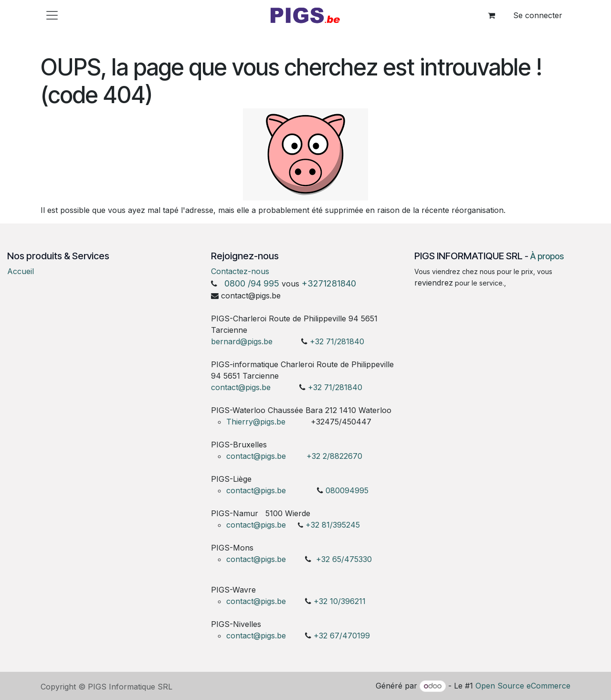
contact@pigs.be (241, 387)
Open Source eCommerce (523, 686)
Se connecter (538, 15)
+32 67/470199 (342, 636)
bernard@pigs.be (242, 341)
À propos (547, 256)
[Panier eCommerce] (491, 15)
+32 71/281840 (337, 341)
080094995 (347, 490)
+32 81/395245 (333, 525)
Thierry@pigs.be (256, 422)
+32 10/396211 (340, 601)
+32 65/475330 (344, 559)
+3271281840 (329, 283)
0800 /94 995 (252, 283)
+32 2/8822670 (334, 456)
